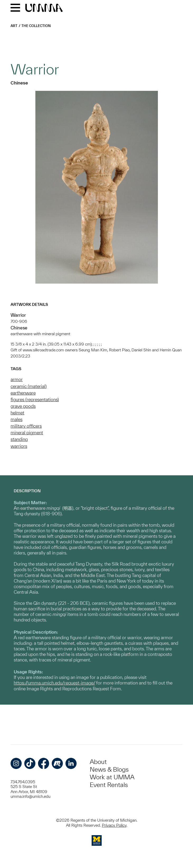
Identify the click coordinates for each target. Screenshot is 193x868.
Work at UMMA (112, 777)
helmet (17, 413)
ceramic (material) (29, 386)
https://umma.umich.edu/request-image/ (54, 683)
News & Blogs (109, 769)
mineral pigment (27, 433)
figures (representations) (35, 399)
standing (19, 439)
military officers (26, 426)
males (17, 419)
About (98, 762)
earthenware (23, 393)
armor (17, 379)
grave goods (23, 406)
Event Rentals (109, 785)
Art (14, 26)
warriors (19, 446)
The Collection (36, 26)
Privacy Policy (114, 825)
